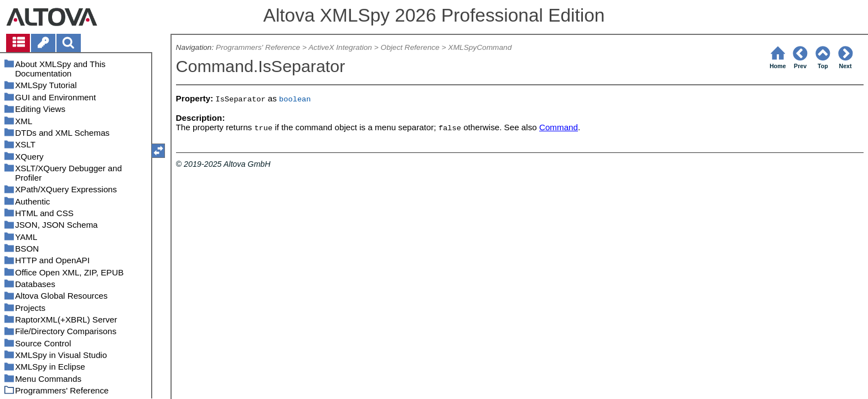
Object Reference (410, 47)
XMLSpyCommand (480, 47)
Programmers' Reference (258, 47)
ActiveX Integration (340, 47)
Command (559, 127)
